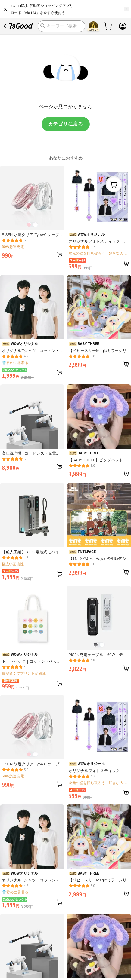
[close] (6, 9)
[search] (61, 26)
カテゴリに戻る (65, 124)
